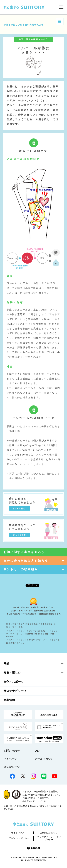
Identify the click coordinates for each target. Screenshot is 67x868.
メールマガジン (44, 759)
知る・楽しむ (12, 673)
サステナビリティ (15, 691)
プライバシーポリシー (18, 838)
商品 (6, 663)
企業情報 (9, 700)
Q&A (38, 751)
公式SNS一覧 (12, 767)
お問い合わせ (12, 751)
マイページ (10, 759)
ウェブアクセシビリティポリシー (49, 838)
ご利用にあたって (48, 833)
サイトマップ (18, 833)
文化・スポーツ (14, 682)
